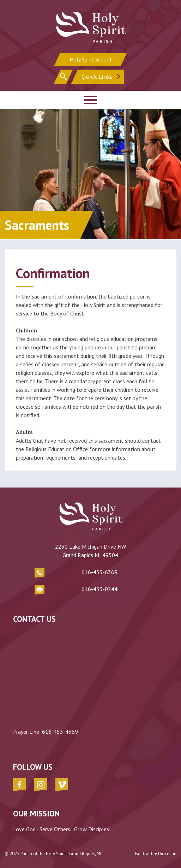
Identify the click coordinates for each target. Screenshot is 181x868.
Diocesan (167, 854)
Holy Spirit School (90, 59)
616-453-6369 (99, 572)
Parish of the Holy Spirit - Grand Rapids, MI (61, 854)
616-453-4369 (60, 732)
